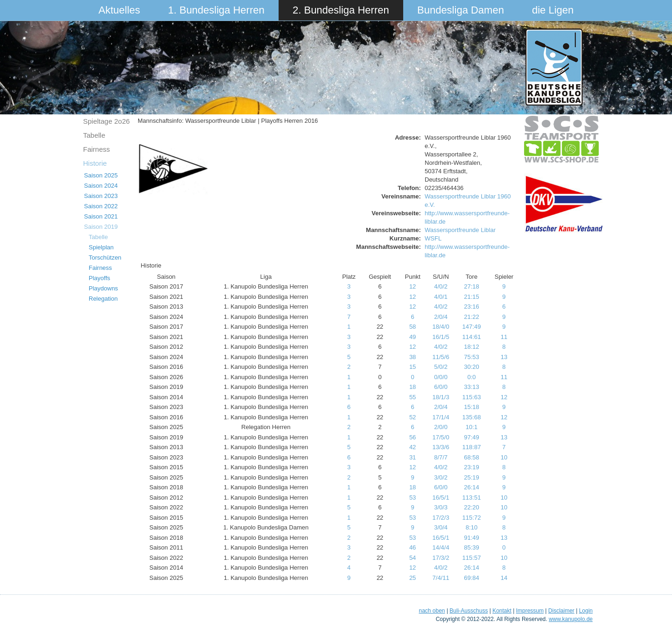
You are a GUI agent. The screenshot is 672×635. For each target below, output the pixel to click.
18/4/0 (441, 327)
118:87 (472, 447)
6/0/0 (441, 387)
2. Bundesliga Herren (341, 10)
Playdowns (103, 288)
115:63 (472, 397)
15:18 (472, 407)
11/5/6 (441, 357)
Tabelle (94, 135)
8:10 (472, 527)
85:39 (472, 547)
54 (413, 558)
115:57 (472, 558)
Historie (95, 163)
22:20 (472, 507)
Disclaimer (561, 611)
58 (413, 327)
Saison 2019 (101, 227)
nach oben (432, 611)
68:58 (472, 457)
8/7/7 (441, 457)
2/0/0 (441, 427)
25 (413, 578)
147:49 (472, 327)
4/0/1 (441, 297)
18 (413, 387)
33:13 (472, 387)
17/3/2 (441, 558)
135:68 (472, 417)
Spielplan (101, 247)
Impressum (530, 611)
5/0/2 (441, 367)
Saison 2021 (101, 216)
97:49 (472, 437)
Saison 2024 (101, 186)
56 (413, 437)
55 (413, 397)
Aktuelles (119, 10)
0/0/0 (441, 377)
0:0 (471, 377)
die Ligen (553, 10)
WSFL (433, 238)
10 (504, 457)
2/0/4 (441, 317)
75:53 (472, 357)
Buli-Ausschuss (469, 611)
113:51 (472, 497)
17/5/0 (441, 437)
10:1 (472, 427)
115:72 (472, 518)
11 (504, 337)
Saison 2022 (101, 206)
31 (413, 457)
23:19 (472, 467)
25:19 (472, 477)
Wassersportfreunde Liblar (460, 230)
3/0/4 (441, 527)
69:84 (472, 578)
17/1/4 (441, 417)
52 (413, 417)
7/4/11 (441, 578)
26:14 (472, 487)
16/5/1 (441, 497)
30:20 (472, 367)
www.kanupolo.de (571, 619)
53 (413, 497)
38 (413, 357)
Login (586, 611)
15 (413, 367)
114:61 (472, 337)
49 (413, 337)
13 (504, 357)
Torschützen (105, 258)
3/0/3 (441, 507)
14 (504, 578)
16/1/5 (441, 337)
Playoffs (99, 278)
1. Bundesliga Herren (216, 10)
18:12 (472, 347)
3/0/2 (441, 477)
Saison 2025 (101, 175)
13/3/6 (441, 447)
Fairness (97, 149)
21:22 (472, 317)
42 (413, 447)
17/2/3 (441, 518)
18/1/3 (441, 397)
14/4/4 (441, 547)
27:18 (472, 286)
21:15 (472, 297)
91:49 (472, 538)
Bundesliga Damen (461, 10)
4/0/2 (441, 286)
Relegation (103, 299)
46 (413, 547)
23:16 (472, 307)
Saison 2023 (101, 196)
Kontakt (502, 611)
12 (413, 286)
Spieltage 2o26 (106, 121)
